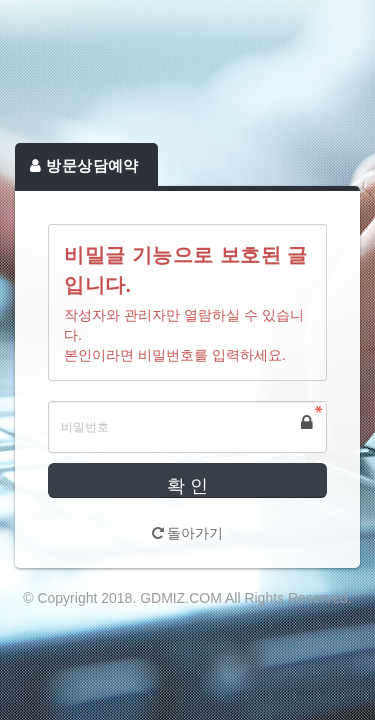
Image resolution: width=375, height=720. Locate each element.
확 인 (187, 486)
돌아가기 (188, 533)
